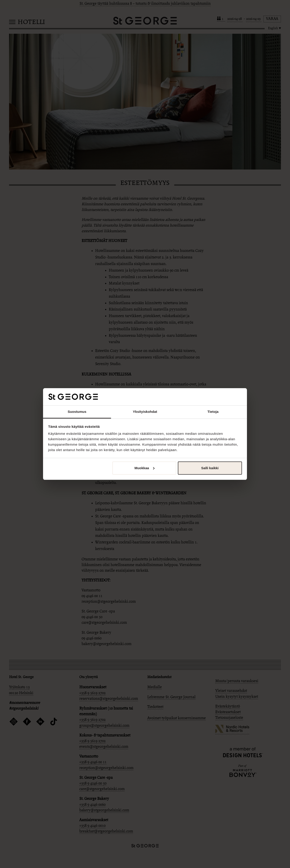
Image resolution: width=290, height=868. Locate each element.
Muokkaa (144, 468)
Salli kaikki (210, 468)
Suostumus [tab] (77, 412)
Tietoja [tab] (213, 412)
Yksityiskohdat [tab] (145, 412)
